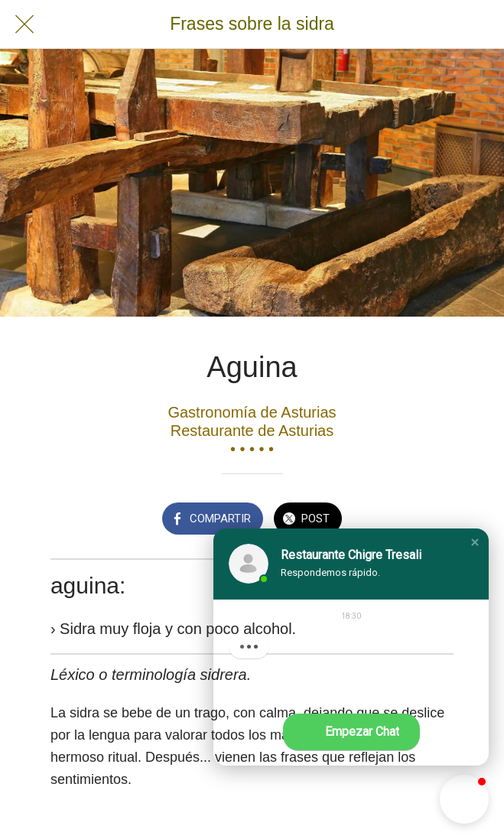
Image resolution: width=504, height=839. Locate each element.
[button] (475, 542)
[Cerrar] (24, 24)
